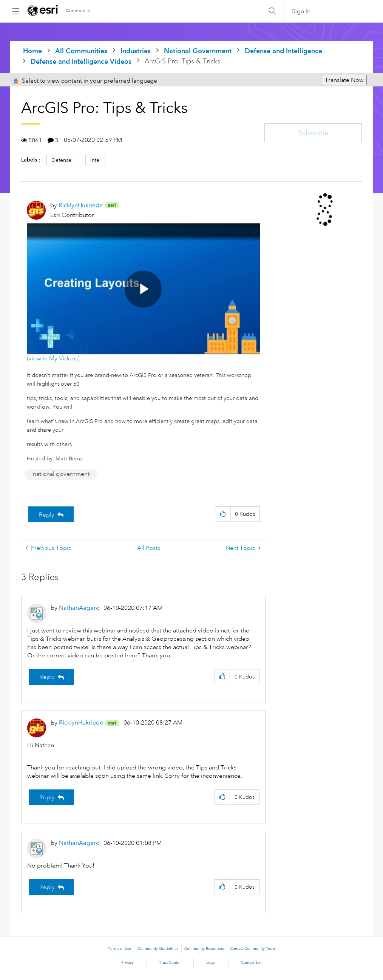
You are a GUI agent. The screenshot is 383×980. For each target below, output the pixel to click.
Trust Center (170, 963)
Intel (95, 160)
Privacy (127, 963)
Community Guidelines (158, 949)
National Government (198, 51)
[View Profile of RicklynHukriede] (81, 205)
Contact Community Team (253, 949)
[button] (223, 514)
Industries (136, 51)
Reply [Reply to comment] (47, 677)
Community (78, 11)
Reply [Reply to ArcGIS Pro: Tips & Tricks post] (47, 515)
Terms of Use (120, 949)
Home (32, 51)
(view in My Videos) (53, 358)
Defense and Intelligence (283, 51)
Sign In (301, 11)
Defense (61, 160)
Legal (211, 963)
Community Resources (204, 949)
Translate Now (344, 80)
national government (61, 474)
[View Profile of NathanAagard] (79, 608)
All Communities (81, 51)
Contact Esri (251, 963)
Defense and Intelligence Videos (81, 61)
